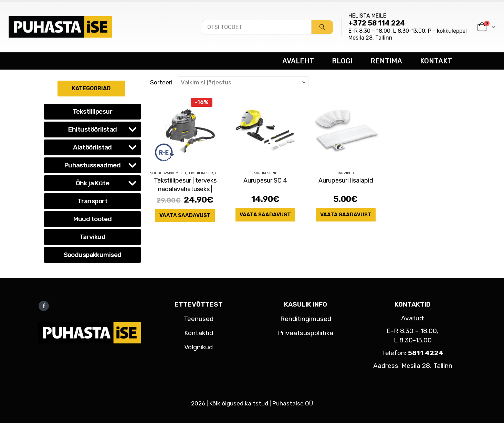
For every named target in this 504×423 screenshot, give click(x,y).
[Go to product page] (185, 130)
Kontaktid (199, 333)
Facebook (44, 306)
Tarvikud (346, 173)
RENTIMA (386, 61)
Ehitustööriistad (93, 129)
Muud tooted (93, 219)
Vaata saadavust (185, 215)
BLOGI (342, 61)
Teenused (199, 319)
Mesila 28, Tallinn (370, 38)
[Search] (322, 27)
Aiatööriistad (92, 147)
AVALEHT (298, 61)
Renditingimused (306, 319)
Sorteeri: (162, 82)
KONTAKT (436, 61)
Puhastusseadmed (92, 165)
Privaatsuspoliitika (306, 333)
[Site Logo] (60, 27)
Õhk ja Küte (93, 183)
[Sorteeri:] (243, 82)
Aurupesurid (265, 173)
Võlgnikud (198, 347)
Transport (92, 201)
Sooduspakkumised (168, 173)
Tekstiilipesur (200, 173)
